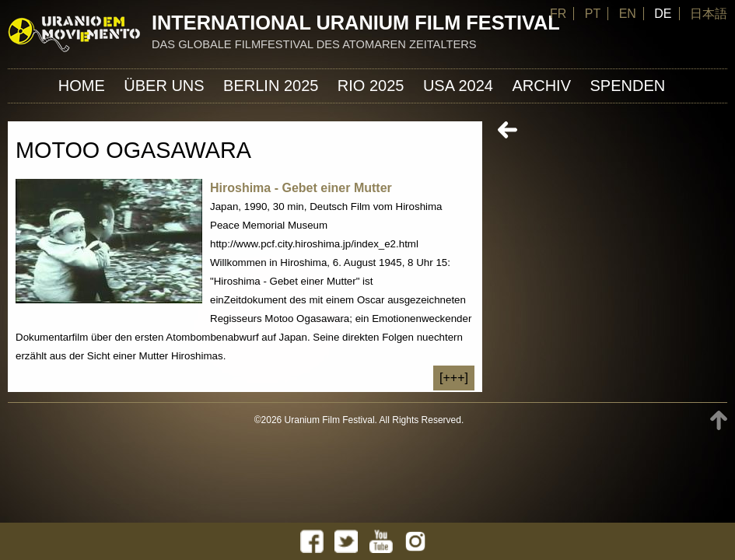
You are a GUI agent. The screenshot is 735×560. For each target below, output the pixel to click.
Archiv (541, 86)
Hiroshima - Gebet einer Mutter (301, 188)
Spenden (627, 86)
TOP (719, 420)
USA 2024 (458, 86)
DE (663, 14)
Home (82, 86)
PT (593, 14)
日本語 (709, 14)
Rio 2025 (371, 86)
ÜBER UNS (164, 86)
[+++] (454, 378)
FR (558, 14)
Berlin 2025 (271, 86)
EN (628, 14)
